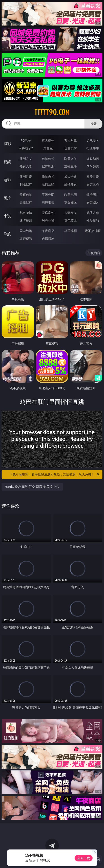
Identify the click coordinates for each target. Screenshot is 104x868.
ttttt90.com (52, 112)
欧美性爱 (93, 177)
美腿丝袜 (26, 202)
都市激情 (26, 213)
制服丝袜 (26, 184)
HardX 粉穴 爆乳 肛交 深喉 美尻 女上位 (32, 487)
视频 (7, 162)
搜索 (93, 124)
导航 (7, 234)
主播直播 (71, 166)
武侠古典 (93, 213)
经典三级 (48, 184)
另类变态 (93, 184)
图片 (7, 198)
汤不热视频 (93, 231)
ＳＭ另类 (93, 166)
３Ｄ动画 (93, 158)
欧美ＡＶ (71, 158)
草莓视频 (71, 231)
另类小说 (48, 220)
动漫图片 (93, 195)
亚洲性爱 (26, 177)
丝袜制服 (48, 166)
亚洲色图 (48, 195)
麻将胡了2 (26, 148)
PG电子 (26, 140)
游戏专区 (93, 140)
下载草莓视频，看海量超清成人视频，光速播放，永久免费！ (55, 474)
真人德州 (48, 140)
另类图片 (93, 202)
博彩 (7, 144)
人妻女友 (71, 213)
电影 (7, 180)
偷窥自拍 (26, 195)
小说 (7, 216)
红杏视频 (26, 238)
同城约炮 (26, 231)
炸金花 (48, 148)
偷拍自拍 (48, 177)
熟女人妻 (26, 166)
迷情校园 (26, 220)
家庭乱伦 (48, 213)
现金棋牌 (71, 148)
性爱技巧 (93, 220)
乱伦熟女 (71, 184)
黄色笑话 (71, 220)
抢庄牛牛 (93, 148)
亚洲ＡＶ (26, 158)
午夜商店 (48, 231)
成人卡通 (71, 177)
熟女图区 (71, 202)
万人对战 (71, 140)
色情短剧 (48, 238)
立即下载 (84, 858)
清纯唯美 (48, 202)
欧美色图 (71, 195)
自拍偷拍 (48, 158)
